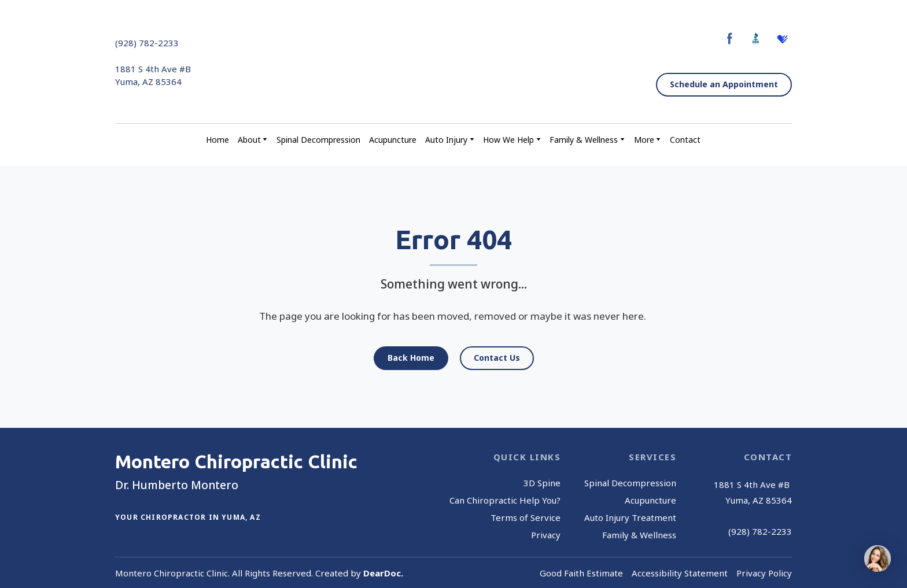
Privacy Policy (764, 573)
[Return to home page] (450, 62)
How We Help (508, 140)
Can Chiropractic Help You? (505, 500)
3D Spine (542, 483)
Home (217, 140)
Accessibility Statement (680, 573)
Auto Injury (446, 140)
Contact (685, 140)
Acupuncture (393, 140)
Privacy (546, 535)
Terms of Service (526, 517)
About (249, 140)
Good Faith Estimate (581, 573)
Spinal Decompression (318, 140)
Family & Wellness (584, 140)
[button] (730, 38)
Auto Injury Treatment (630, 517)
